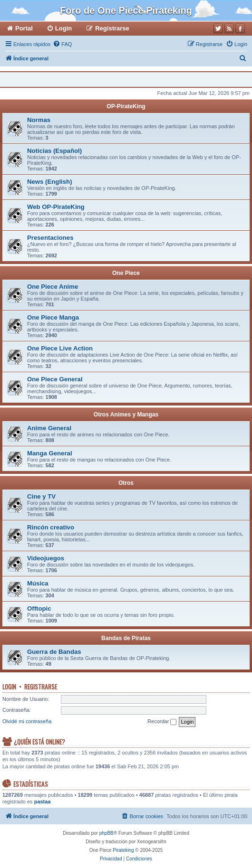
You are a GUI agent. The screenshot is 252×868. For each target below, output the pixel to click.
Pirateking (123, 850)
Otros (126, 483)
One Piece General (55, 379)
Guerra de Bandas (54, 652)
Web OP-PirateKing (56, 207)
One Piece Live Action (60, 348)
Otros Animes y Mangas (126, 415)
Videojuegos (46, 558)
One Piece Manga (53, 317)
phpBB (107, 833)
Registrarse (41, 687)
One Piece (126, 273)
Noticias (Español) (54, 151)
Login (9, 687)
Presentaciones (50, 238)
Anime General (49, 428)
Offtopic (39, 609)
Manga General (50, 453)
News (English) (50, 182)
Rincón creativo (51, 527)
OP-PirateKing (126, 106)
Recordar (162, 722)
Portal (24, 28)
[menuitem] (62, 44)
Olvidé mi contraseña (27, 721)
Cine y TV (41, 496)
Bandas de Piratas (126, 638)
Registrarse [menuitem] (112, 28)
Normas (39, 120)
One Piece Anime (53, 287)
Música (38, 583)
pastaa (43, 802)
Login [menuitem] (63, 28)
